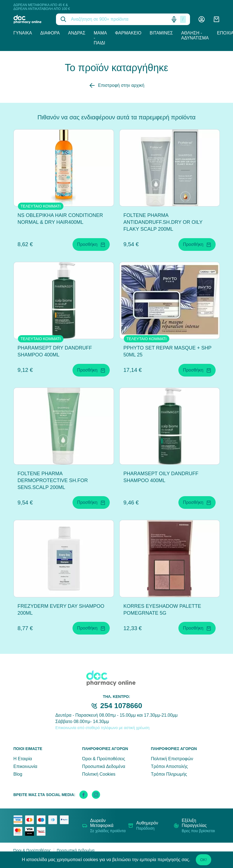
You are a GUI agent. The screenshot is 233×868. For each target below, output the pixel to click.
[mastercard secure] (19, 831)
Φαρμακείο (128, 33)
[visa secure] (31, 831)
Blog (18, 774)
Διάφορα (50, 33)
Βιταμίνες (161, 33)
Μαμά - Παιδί (100, 38)
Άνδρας (77, 33)
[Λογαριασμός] (202, 19)
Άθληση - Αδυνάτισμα (195, 35)
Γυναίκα (23, 33)
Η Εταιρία (23, 759)
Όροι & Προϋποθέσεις (104, 759)
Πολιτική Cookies (99, 774)
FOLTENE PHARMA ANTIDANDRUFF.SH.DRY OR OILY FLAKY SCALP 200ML (163, 222)
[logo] (31, 19)
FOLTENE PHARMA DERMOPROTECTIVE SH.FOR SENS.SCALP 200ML (53, 480)
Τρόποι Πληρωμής (169, 774)
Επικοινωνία (26, 766)
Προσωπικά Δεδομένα (104, 766)
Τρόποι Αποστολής (169, 766)
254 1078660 (121, 706)
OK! (203, 860)
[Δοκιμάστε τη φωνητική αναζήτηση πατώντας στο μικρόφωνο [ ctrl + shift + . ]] (174, 19)
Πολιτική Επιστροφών (172, 759)
